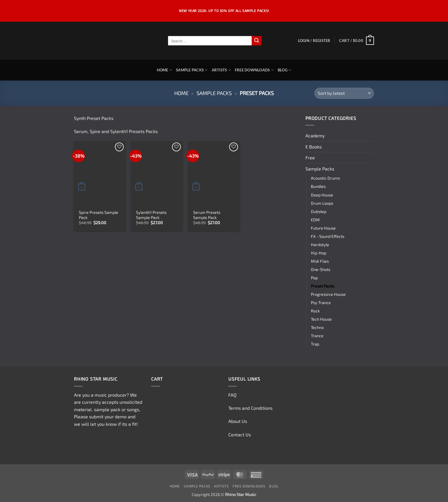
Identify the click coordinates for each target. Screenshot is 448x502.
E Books (314, 147)
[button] (314, 41)
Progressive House (328, 294)
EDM (315, 220)
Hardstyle (320, 245)
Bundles (318, 186)
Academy (315, 135)
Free (310, 157)
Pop (314, 278)
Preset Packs (323, 286)
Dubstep (319, 211)
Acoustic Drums (325, 178)
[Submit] (257, 41)
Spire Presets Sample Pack (99, 215)
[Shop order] (344, 93)
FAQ (232, 395)
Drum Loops (322, 203)
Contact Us (240, 434)
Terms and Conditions (250, 408)
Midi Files (320, 261)
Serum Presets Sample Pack (207, 215)
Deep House (322, 195)
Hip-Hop (319, 253)
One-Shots (321, 269)
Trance (317, 336)
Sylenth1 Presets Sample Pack (151, 215)
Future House (323, 228)
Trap (315, 344)
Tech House (321, 319)
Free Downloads (254, 70)
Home (164, 70)
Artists (221, 70)
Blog (284, 70)
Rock (315, 311)
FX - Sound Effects (328, 236)
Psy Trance (321, 303)
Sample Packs (192, 70)
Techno (317, 327)
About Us (238, 421)
